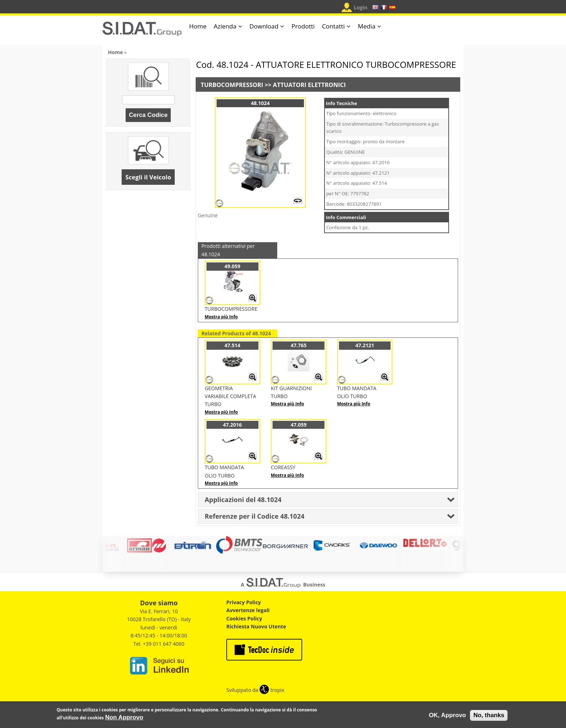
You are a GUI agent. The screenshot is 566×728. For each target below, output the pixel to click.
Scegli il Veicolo (148, 177)
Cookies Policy (244, 618)
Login (361, 7)
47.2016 (232, 425)
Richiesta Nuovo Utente (256, 626)
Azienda (225, 26)
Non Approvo (124, 717)
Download (264, 26)
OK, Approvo (447, 715)
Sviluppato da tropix (255, 690)
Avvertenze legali (248, 610)
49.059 (232, 266)
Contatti (333, 26)
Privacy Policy (244, 602)
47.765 (299, 345)
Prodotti (303, 26)
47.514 (232, 345)
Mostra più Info (221, 317)
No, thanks (489, 715)
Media (367, 26)
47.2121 (365, 345)
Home (198, 26)
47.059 (299, 425)
